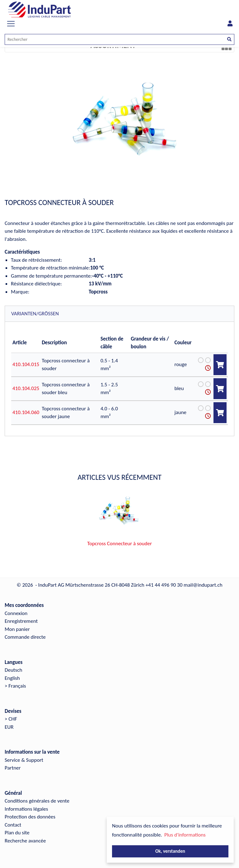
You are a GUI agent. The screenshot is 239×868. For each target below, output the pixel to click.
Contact (13, 825)
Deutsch (13, 670)
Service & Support (24, 760)
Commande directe (25, 637)
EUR (9, 727)
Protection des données (30, 817)
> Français (15, 686)
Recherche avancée (25, 841)
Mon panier (17, 629)
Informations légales (26, 809)
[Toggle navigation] (11, 24)
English (12, 678)
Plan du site (17, 833)
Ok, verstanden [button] (170, 851)
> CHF (11, 719)
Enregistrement (21, 621)
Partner (13, 768)
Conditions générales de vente (37, 801)
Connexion (16, 613)
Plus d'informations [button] (185, 835)
